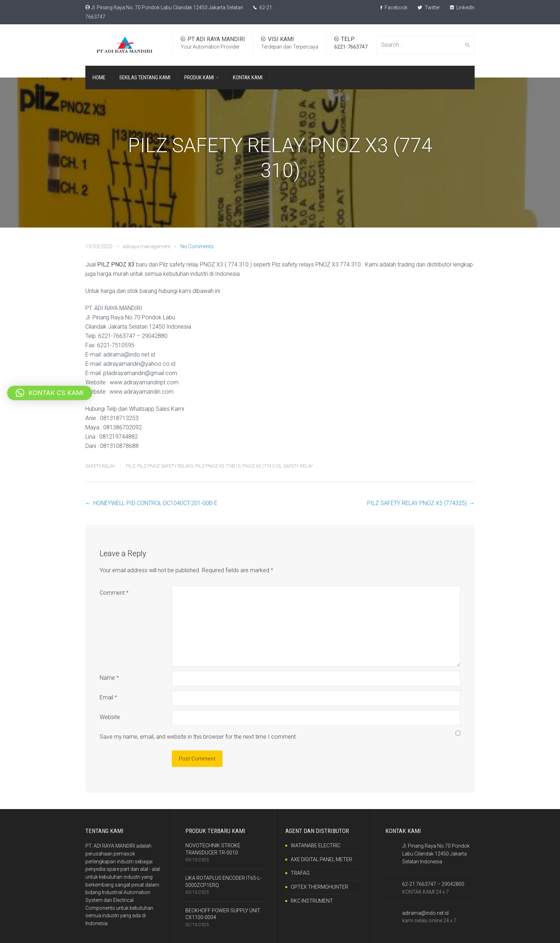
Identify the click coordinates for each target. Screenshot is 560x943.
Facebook (394, 8)
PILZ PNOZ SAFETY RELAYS (165, 466)
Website (110, 717)
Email (108, 697)
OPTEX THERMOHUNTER (319, 887)
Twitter (429, 8)
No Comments (197, 246)
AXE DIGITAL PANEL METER (321, 859)
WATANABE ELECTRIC (316, 845)
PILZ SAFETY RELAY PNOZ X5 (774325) (417, 503)
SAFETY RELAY (100, 466)
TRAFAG (300, 873)
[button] (50, 393)
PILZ (130, 466)
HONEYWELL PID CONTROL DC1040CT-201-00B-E (155, 503)
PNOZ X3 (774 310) (262, 466)
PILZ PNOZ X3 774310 (218, 466)
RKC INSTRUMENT (312, 901)
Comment (114, 593)
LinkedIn (462, 8)
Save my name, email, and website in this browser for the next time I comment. (198, 737)
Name (109, 678)
